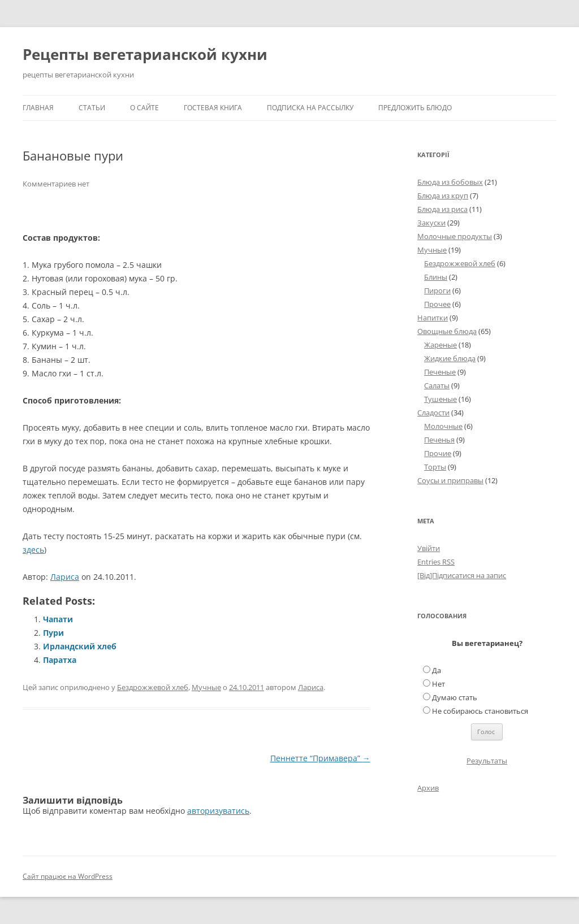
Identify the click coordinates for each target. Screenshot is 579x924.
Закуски (431, 223)
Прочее (437, 304)
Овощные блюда (447, 331)
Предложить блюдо (415, 108)
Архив (428, 788)
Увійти (429, 548)
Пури (53, 633)
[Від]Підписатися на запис (462, 575)
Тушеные (440, 399)
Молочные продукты (455, 236)
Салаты (437, 385)
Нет (438, 684)
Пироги (437, 290)
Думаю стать (455, 697)
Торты (435, 467)
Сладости (433, 413)
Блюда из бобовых (450, 182)
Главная (38, 108)
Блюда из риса (442, 209)
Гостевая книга (213, 108)
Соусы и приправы (450, 480)
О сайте (144, 108)
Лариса (65, 577)
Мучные (206, 687)
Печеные (440, 372)
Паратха (60, 660)
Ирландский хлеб (80, 646)
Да (437, 670)
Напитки (433, 318)
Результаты (487, 761)
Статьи (92, 108)
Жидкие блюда (450, 358)
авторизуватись (218, 811)
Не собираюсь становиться (480, 711)
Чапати (58, 619)
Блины (436, 277)
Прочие (438, 453)
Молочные (443, 426)
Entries (436, 562)
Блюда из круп (443, 196)
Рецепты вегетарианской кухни (145, 54)
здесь (33, 550)
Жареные (440, 345)
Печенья (439, 440)
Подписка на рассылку (310, 108)
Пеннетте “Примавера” (320, 758)
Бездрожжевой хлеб (153, 687)
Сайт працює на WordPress (68, 876)
